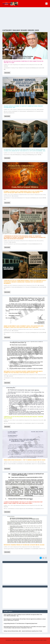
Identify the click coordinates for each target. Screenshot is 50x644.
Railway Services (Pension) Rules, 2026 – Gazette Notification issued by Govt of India (23, 631)
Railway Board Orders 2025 (34, 65)
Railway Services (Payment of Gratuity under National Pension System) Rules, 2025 (23, 107)
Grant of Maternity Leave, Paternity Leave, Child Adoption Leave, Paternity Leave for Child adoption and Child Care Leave (24, 327)
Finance (15, 153)
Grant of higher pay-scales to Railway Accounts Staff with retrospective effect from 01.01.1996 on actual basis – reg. (23, 615)
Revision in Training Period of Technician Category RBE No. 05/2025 (24, 545)
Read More (7, 73)
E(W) (14, 505)
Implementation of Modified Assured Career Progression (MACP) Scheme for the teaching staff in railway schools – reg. (23, 372)
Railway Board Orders (25, 65)
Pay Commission (17, 241)
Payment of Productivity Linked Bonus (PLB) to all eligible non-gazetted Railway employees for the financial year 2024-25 (23, 192)
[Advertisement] (25, 17)
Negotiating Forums (17, 65)
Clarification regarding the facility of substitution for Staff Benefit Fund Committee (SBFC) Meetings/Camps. (23, 503)
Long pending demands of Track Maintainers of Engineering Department (21, 623)
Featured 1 (15, 109)
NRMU (6, 65)
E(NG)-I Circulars (16, 420)
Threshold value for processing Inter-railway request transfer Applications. (24, 417)
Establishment (16, 195)
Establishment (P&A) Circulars (24, 195)
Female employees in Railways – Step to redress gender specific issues (25, 460)
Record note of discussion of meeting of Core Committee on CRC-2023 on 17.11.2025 (24, 62)
